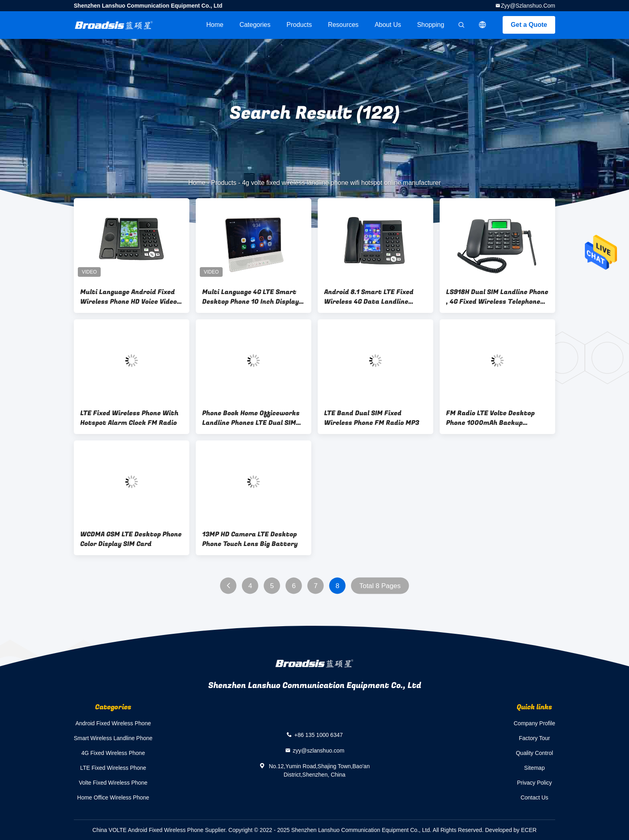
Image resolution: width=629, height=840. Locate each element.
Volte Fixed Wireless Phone (113, 783)
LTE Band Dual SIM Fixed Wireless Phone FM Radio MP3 (372, 418)
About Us (388, 25)
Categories (255, 25)
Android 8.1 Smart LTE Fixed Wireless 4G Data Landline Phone (369, 297)
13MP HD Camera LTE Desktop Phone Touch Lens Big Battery (250, 539)
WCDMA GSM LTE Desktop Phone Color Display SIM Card (131, 539)
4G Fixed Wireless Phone (113, 753)
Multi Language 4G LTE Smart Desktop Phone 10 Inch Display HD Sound (251, 297)
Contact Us (535, 797)
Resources (343, 25)
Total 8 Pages (380, 586)
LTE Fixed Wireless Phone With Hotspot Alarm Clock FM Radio (129, 418)
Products (299, 25)
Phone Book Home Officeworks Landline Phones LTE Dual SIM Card (251, 418)
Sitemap (535, 768)
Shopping (431, 25)
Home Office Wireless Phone (113, 797)
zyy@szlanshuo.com (528, 6)
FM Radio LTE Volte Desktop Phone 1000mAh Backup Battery (490, 418)
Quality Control (535, 753)
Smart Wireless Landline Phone (113, 738)
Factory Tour (534, 738)
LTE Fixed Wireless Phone (113, 768)
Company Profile (535, 723)
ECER (529, 830)
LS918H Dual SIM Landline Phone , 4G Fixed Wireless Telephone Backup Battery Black (497, 297)
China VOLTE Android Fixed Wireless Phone (148, 830)
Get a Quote (529, 25)
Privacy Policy (535, 783)
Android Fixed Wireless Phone (113, 723)
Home (215, 25)
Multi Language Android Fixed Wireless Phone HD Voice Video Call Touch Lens (129, 297)
